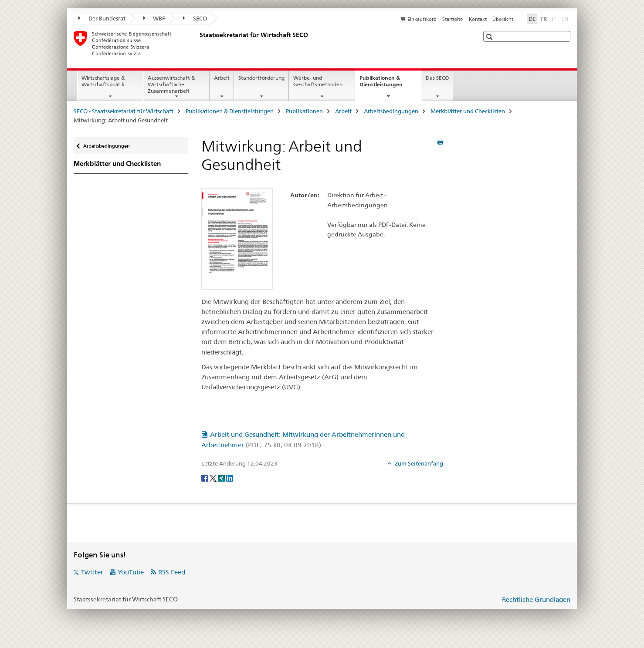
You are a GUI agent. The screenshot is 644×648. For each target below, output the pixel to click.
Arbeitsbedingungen (391, 111)
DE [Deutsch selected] (532, 19)
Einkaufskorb (422, 19)
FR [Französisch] (544, 19)
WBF (154, 18)
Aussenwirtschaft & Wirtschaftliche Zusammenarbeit (171, 84)
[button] (490, 37)
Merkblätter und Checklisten (468, 111)
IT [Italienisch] (555, 18)
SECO (195, 18)
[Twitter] (214, 478)
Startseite (452, 19)
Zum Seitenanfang (418, 463)
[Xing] (222, 478)
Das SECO (437, 78)
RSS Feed (172, 572)
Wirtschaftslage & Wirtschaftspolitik (103, 81)
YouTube (131, 572)
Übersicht (503, 19)
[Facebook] (205, 478)
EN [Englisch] (566, 18)
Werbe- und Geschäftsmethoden (318, 81)
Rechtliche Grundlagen (536, 599)
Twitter (92, 572)
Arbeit (222, 78)
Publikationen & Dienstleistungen (390, 84)
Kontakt (478, 19)
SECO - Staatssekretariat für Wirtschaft (124, 111)
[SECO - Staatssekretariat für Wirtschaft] (198, 43)
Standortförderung (261, 78)
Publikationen (304, 111)
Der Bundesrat (102, 18)
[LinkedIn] (230, 478)
